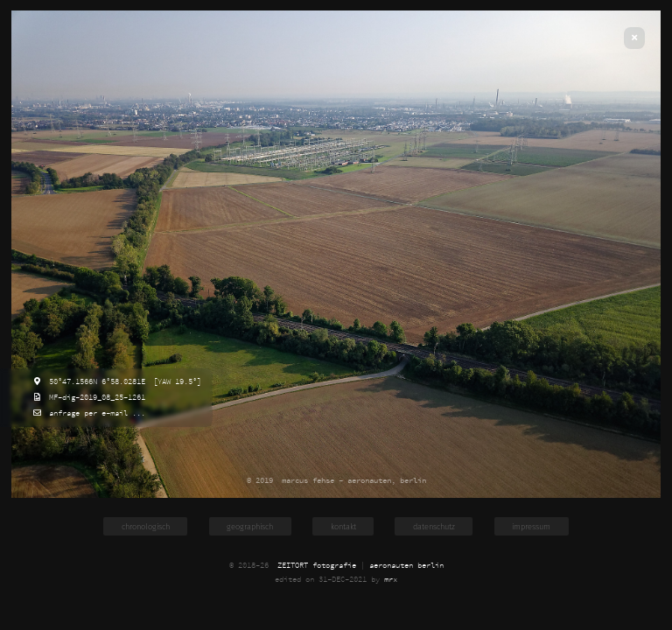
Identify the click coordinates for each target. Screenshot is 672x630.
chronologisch (146, 526)
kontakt (343, 526)
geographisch (250, 526)
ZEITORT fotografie (317, 565)
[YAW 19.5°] (175, 381)
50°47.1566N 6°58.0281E (95, 381)
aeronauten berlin (406, 565)
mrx (391, 579)
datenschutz (434, 526)
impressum (531, 526)
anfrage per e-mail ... (95, 413)
